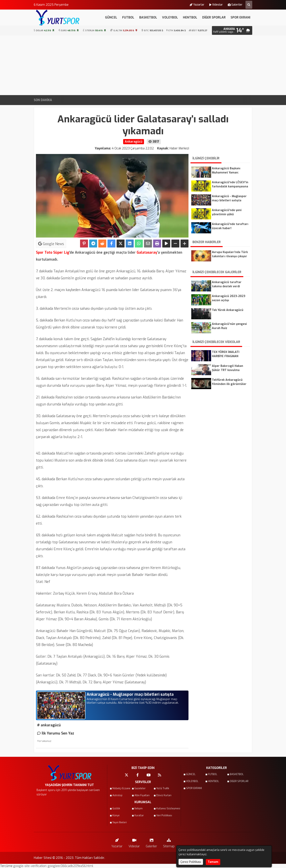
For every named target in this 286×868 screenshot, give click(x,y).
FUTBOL (128, 17)
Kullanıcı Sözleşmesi (166, 809)
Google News (51, 244)
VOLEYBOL (170, 17)
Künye (116, 815)
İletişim (139, 809)
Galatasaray (146, 252)
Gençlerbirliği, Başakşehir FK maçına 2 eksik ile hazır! (169, 100)
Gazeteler (140, 788)
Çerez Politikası (191, 862)
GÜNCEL (111, 17)
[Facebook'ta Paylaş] (111, 244)
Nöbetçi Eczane (121, 788)
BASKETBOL (148, 17)
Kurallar (139, 815)
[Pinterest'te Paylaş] (84, 244)
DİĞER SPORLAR (214, 17)
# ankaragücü (49, 725)
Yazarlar (197, 5)
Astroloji (117, 795)
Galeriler (235, 5)
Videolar (216, 5)
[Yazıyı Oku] (166, 244)
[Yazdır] (157, 244)
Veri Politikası (164, 815)
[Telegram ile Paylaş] (93, 244)
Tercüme (7, 866)
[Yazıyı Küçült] (175, 244)
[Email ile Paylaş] (148, 244)
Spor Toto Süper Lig (53, 252)
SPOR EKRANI (240, 17)
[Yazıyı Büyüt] (185, 244)
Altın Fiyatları (142, 795)
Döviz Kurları (164, 795)
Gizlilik (116, 809)
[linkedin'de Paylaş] (130, 244)
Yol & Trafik (163, 788)
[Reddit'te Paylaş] (102, 244)
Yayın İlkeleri (120, 822)
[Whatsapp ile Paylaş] (139, 244)
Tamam (213, 862)
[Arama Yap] (249, 5)
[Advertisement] (143, 65)
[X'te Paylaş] (121, 244)
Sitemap (169, 842)
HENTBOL (190, 17)
